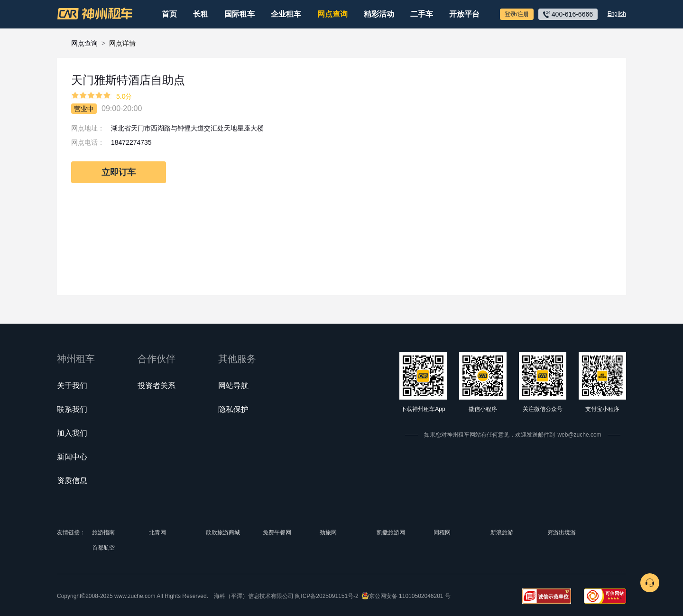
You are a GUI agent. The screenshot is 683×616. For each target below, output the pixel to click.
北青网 (157, 532)
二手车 (422, 14)
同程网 (442, 532)
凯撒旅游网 (391, 532)
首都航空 (103, 548)
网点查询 (332, 14)
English (617, 14)
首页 (169, 14)
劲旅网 (328, 532)
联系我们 (72, 409)
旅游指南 (103, 532)
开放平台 (464, 14)
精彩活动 (379, 14)
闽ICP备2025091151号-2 (327, 596)
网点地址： (88, 128)
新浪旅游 (502, 532)
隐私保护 (233, 409)
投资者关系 (157, 386)
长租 (201, 14)
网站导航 (233, 386)
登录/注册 (517, 14)
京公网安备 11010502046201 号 (410, 596)
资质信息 (72, 481)
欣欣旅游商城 (223, 532)
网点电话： (88, 142)
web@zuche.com (579, 435)
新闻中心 (72, 457)
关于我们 (72, 386)
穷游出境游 (562, 532)
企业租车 (286, 14)
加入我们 (72, 433)
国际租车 (240, 14)
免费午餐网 (277, 532)
